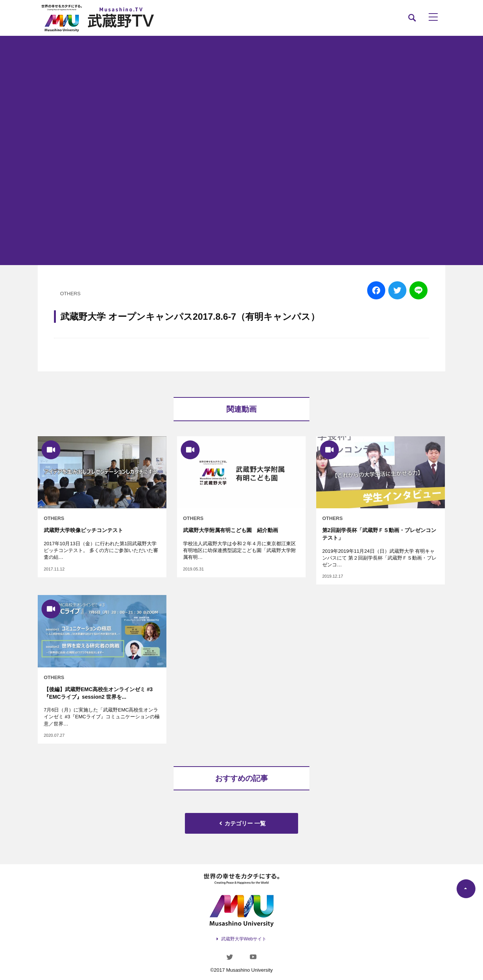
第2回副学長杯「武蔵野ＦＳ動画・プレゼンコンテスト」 (379, 534)
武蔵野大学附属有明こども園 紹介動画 (231, 530)
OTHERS (70, 294)
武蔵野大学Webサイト (244, 939)
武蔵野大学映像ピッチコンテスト (83, 530)
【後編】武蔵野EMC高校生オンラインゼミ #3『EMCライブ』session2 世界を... (98, 693)
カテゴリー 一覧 (241, 823)
